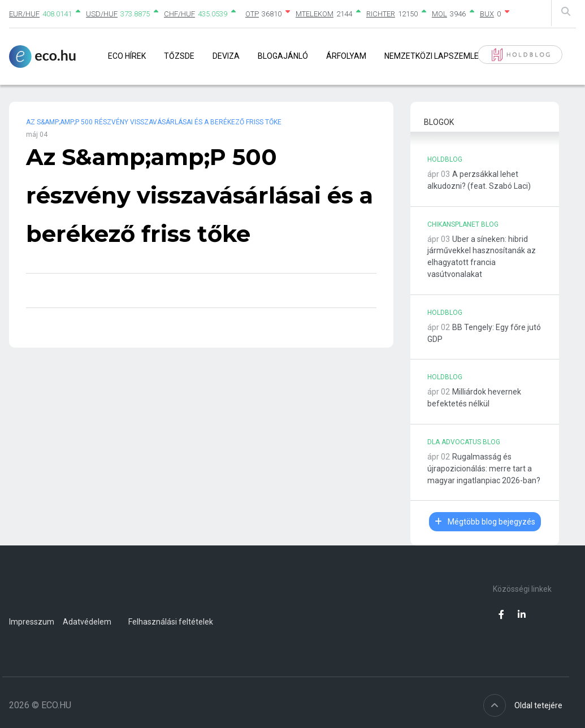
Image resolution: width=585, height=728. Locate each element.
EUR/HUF (24, 14)
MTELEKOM (315, 14)
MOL (439, 14)
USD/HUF (102, 14)
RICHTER (381, 14)
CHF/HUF (179, 14)
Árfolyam (346, 56)
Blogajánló (283, 56)
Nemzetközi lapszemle (432, 56)
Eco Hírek (127, 56)
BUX (487, 14)
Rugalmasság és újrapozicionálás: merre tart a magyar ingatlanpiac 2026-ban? (484, 469)
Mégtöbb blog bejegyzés (485, 522)
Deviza (226, 56)
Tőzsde (179, 56)
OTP (252, 14)
